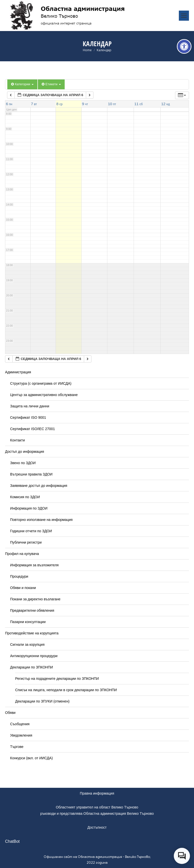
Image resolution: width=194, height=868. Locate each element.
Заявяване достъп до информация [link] (39, 486)
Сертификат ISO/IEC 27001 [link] (32, 429)
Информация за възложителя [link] (34, 565)
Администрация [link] (18, 372)
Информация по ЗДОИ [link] (29, 508)
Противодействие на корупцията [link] (32, 633)
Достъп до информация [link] (25, 452)
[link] (184, 46)
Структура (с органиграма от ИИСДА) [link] (41, 383)
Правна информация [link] (97, 793)
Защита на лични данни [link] (30, 406)
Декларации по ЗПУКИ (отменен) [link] (42, 701)
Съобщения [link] (20, 724)
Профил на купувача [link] (22, 554)
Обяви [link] (10, 713)
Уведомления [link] (21, 735)
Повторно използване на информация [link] (41, 520)
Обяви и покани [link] (23, 588)
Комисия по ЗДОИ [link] (25, 497)
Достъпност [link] (97, 827)
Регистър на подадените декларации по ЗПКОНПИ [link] (57, 679)
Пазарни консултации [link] (28, 622)
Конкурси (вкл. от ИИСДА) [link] (31, 758)
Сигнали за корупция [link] (27, 645)
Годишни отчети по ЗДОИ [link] (31, 531)
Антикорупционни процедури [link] (34, 656)
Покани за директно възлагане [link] (35, 599)
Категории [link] (22, 84)
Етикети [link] (51, 84)
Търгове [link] (17, 747)
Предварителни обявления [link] (32, 610)
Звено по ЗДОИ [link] (23, 463)
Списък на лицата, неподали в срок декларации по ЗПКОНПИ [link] (66, 690)
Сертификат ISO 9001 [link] (28, 417)
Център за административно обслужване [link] (44, 395)
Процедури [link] (19, 576)
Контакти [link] (17, 440)
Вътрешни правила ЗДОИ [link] (31, 474)
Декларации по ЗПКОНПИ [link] (32, 667)
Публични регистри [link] (26, 542)
